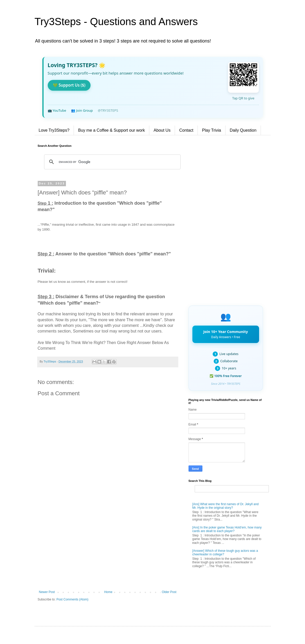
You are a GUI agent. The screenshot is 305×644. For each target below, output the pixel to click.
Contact (186, 130)
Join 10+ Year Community (225, 334)
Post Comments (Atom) (72, 599)
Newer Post (47, 592)
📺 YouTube (57, 110)
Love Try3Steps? (54, 130)
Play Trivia (212, 130)
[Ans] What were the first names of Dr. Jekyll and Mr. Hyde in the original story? (226, 506)
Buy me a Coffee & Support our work (112, 130)
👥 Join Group (82, 110)
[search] (112, 162)
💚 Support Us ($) (69, 85)
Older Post (169, 592)
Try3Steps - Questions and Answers (116, 22)
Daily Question (243, 130)
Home (108, 592)
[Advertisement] (108, 548)
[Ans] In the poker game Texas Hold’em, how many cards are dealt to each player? (227, 529)
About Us (162, 130)
